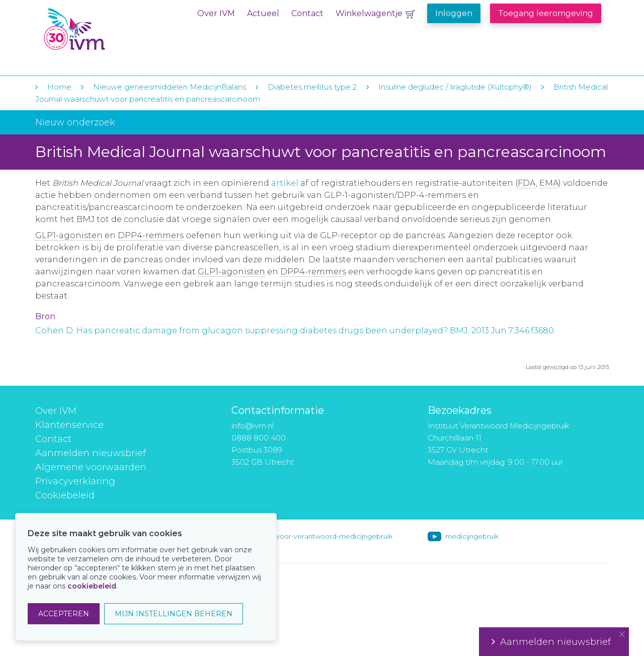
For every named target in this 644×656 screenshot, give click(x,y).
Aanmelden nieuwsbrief (91, 453)
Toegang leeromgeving (546, 13)
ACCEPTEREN (64, 614)
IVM (104, 29)
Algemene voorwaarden (91, 467)
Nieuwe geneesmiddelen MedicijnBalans (170, 87)
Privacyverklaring (75, 481)
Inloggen (454, 13)
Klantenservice (69, 425)
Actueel (263, 13)
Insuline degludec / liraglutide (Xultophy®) (455, 87)
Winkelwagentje (369, 13)
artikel (285, 183)
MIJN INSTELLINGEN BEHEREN (174, 614)
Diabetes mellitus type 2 (312, 87)
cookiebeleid (92, 586)
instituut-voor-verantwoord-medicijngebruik (320, 536)
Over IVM (216, 13)
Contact (307, 13)
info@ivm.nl (253, 426)
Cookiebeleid (65, 495)
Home (59, 87)
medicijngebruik (472, 536)
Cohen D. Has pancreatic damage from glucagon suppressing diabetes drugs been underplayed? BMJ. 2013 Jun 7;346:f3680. (295, 331)
